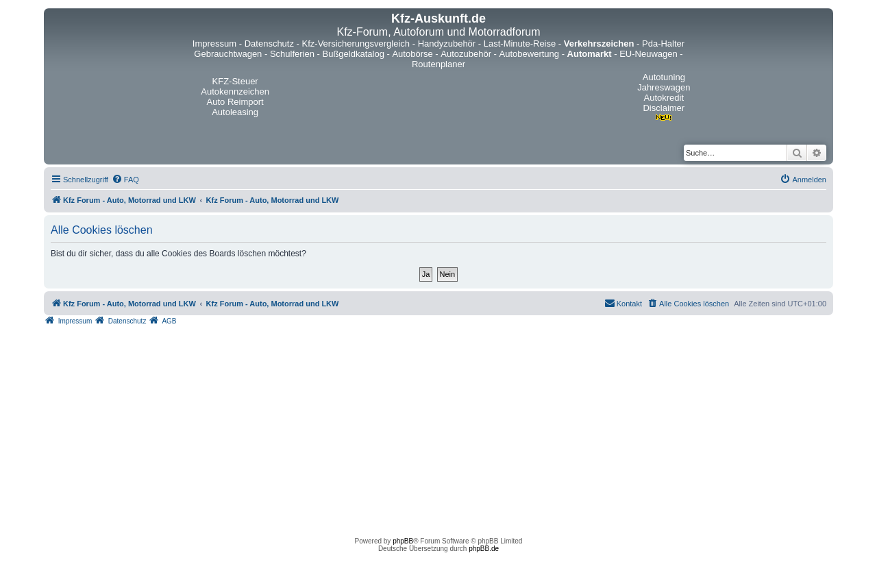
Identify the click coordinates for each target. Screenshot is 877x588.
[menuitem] (125, 180)
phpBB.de (484, 549)
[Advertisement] (438, 428)
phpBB (403, 541)
